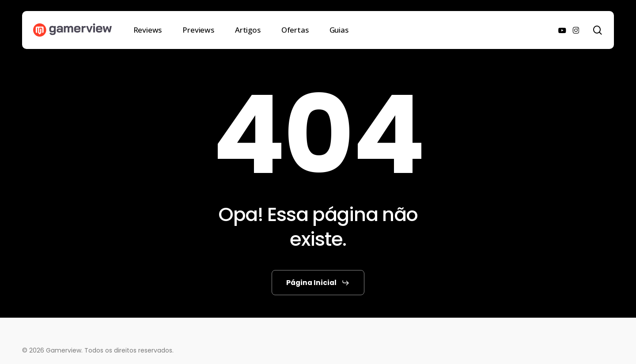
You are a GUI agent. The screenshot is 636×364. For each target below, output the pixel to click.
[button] (318, 283)
